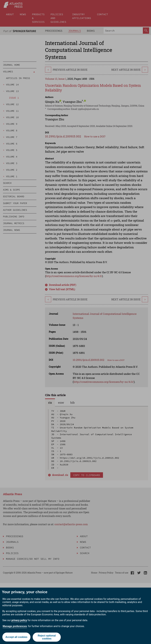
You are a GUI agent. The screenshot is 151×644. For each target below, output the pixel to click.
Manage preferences (15, 626)
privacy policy (19, 620)
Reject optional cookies (47, 637)
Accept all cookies (16, 637)
